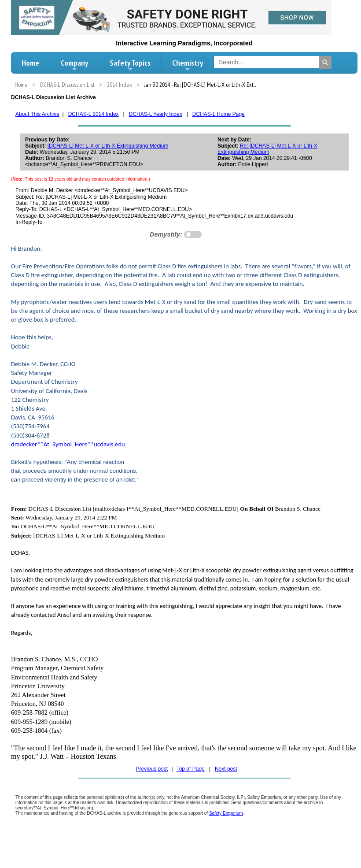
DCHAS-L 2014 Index (94, 114)
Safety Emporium (226, 813)
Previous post (152, 769)
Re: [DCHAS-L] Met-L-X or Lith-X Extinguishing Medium (267, 149)
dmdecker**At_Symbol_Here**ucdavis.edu (68, 444)
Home (30, 63)
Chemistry (188, 65)
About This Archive (37, 114)
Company (74, 65)
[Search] (325, 63)
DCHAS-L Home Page (219, 114)
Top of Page (191, 769)
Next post (226, 769)
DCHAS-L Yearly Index (156, 114)
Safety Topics (130, 65)
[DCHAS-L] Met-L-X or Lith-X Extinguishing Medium (108, 146)
